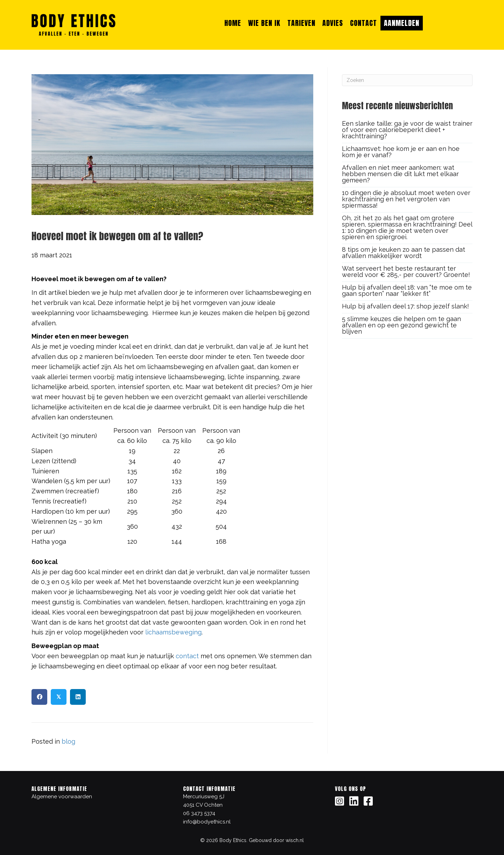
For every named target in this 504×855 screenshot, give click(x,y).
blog (68, 741)
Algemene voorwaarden (62, 797)
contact (187, 656)
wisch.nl (295, 840)
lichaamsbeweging (173, 632)
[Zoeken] (407, 80)
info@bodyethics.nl (207, 822)
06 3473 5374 (199, 813)
